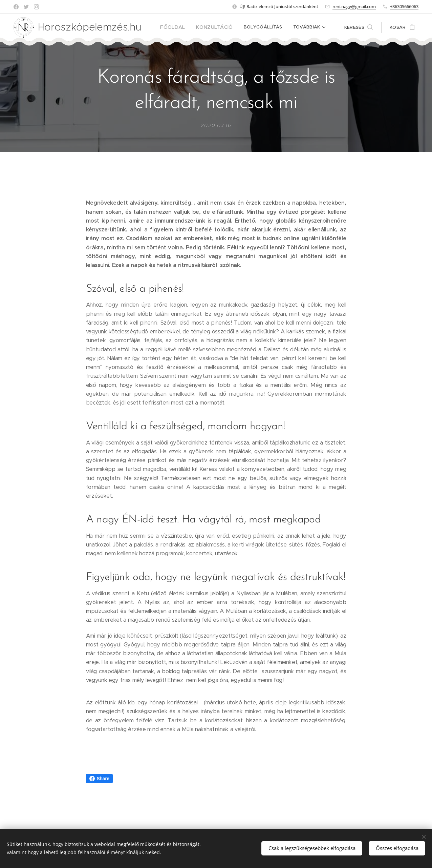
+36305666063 (404, 6)
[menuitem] (180, 27)
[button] (359, 27)
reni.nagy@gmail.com (354, 6)
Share (99, 779)
